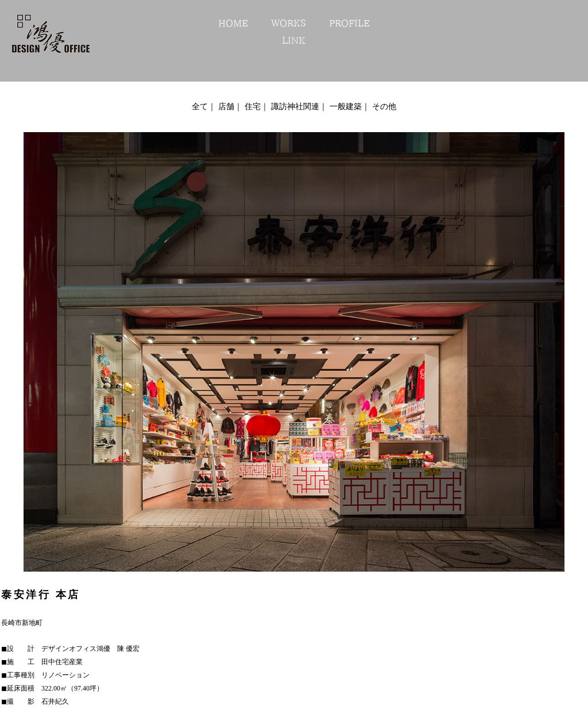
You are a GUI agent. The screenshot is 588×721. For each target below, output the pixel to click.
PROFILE (349, 23)
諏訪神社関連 (295, 107)
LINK (294, 40)
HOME (233, 23)
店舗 (226, 107)
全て (200, 107)
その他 (384, 107)
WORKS (289, 23)
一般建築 (346, 107)
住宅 (253, 107)
